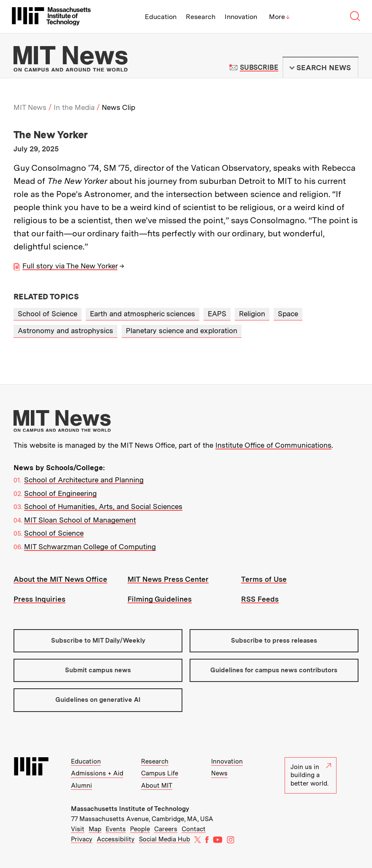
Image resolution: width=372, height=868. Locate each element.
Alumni (81, 786)
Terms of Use (264, 579)
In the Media (74, 107)
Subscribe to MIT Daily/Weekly (98, 641)
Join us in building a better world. (311, 775)
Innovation (241, 17)
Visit (78, 829)
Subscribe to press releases (274, 641)
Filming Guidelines (160, 599)
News (219, 773)
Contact (194, 829)
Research (201, 17)
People (140, 829)
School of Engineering (60, 493)
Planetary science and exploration (182, 331)
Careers (166, 829)
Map (95, 829)
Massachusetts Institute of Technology (130, 809)
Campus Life (160, 773)
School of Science (48, 314)
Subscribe (259, 67)
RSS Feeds (260, 599)
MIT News (30, 107)
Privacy (82, 839)
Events (116, 829)
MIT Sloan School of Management (80, 520)
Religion (252, 314)
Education (161, 17)
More (280, 17)
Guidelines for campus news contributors (274, 670)
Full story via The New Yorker (70, 266)
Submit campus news (98, 670)
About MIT (157, 786)
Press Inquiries (39, 599)
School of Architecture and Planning (84, 480)
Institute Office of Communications (273, 445)
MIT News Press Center (168, 579)
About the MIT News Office (60, 579)
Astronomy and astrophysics (65, 331)
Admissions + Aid (97, 773)
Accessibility (116, 839)
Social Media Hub (164, 839)
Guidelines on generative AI (98, 700)
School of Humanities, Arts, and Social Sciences (103, 507)
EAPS (217, 314)
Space (288, 314)
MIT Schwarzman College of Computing (90, 547)
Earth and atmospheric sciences (143, 314)
